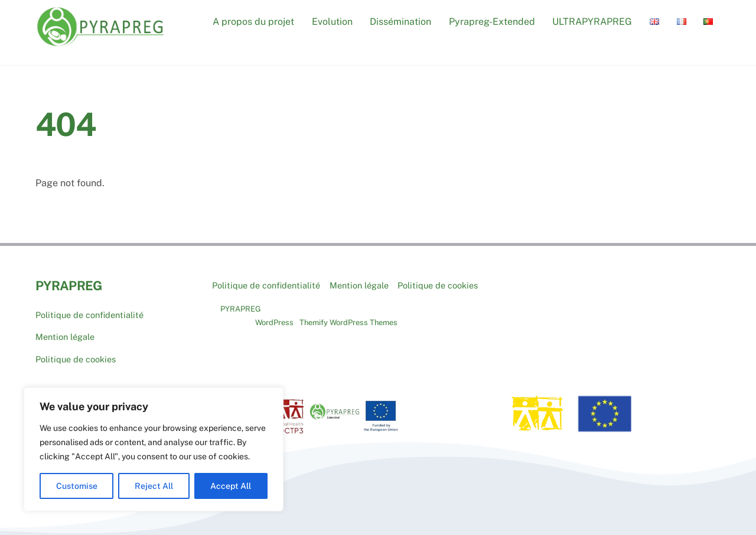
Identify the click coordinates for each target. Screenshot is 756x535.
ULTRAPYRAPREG (592, 22)
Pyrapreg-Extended (492, 22)
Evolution (332, 22)
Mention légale (65, 337)
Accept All (231, 486)
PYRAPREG (241, 309)
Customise (77, 486)
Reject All (154, 486)
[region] (154, 449)
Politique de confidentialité (89, 315)
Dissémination (400, 22)
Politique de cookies (76, 359)
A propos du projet (253, 22)
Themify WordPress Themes (348, 322)
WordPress (274, 322)
